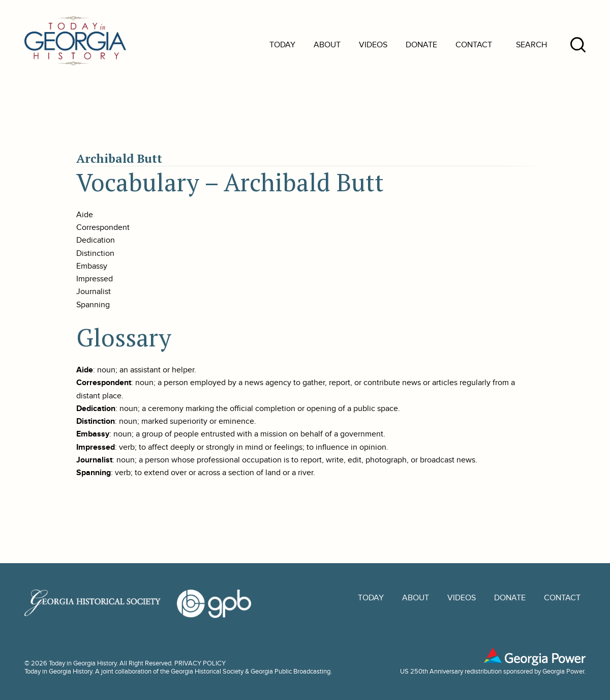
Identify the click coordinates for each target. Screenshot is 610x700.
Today (282, 45)
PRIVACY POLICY (200, 663)
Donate (421, 45)
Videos (373, 45)
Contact (474, 45)
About (327, 45)
